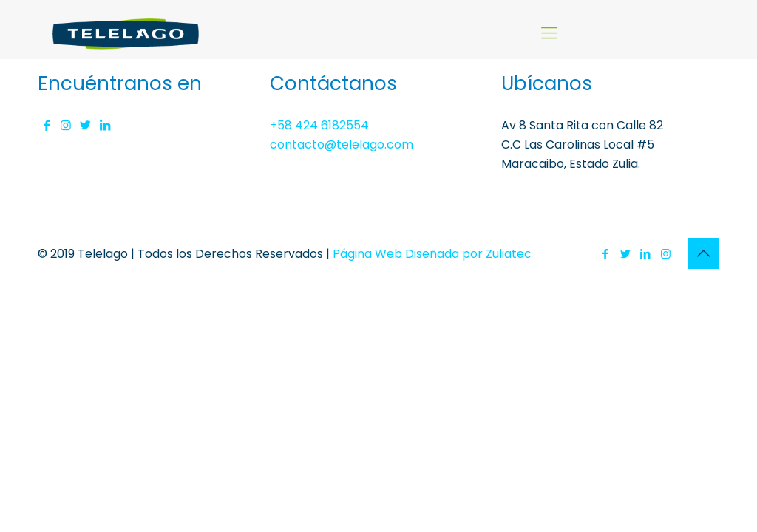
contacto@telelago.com (342, 144)
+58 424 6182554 (319, 125)
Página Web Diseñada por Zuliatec (432, 254)
